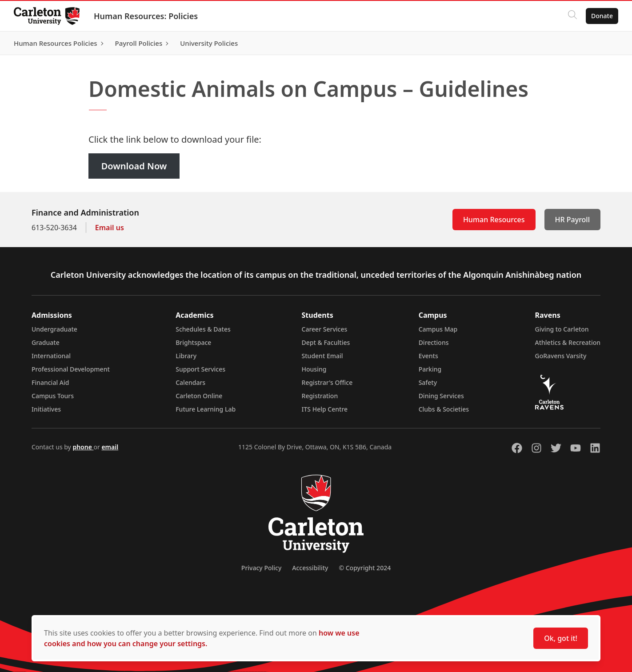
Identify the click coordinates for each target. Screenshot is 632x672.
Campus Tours (53, 396)
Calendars (190, 382)
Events (428, 356)
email (110, 447)
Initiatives (46, 409)
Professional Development (71, 369)
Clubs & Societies (444, 409)
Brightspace (193, 342)
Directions (434, 342)
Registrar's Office (327, 382)
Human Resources (494, 220)
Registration (320, 396)
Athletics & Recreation (568, 342)
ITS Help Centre (325, 409)
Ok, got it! (561, 638)
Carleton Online (199, 396)
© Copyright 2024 (365, 568)
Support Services (200, 369)
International (51, 356)
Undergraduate (54, 329)
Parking (430, 369)
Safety (428, 382)
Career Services (325, 329)
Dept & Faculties (326, 342)
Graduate (46, 342)
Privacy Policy (261, 568)
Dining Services (441, 396)
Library (186, 356)
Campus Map (438, 329)
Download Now (134, 166)
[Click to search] (572, 16)
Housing (314, 369)
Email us (110, 228)
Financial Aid (50, 382)
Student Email (322, 356)
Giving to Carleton (562, 329)
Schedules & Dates (203, 329)
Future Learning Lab (206, 409)
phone (83, 447)
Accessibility (310, 568)
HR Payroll (572, 220)
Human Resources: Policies (146, 16)
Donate (602, 16)
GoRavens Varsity (561, 356)
